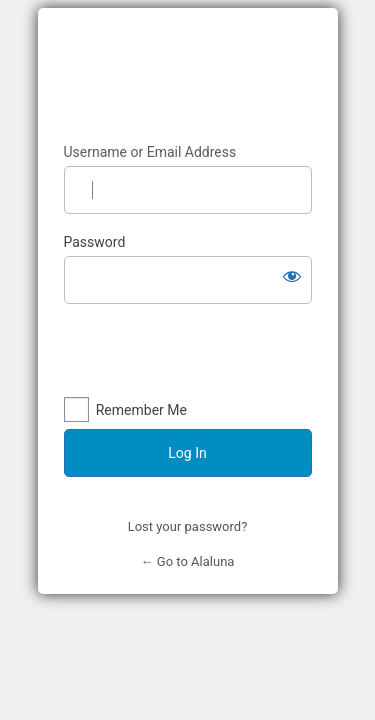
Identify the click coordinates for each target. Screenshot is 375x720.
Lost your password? (188, 526)
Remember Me (141, 410)
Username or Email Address (150, 152)
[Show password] (292, 276)
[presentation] (201, 355)
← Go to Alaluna (188, 561)
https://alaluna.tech (188, 76)
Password (95, 242)
